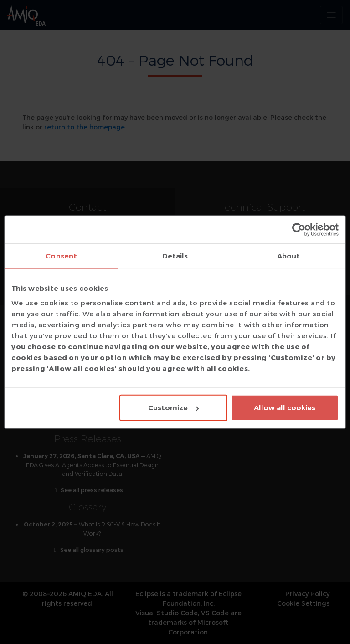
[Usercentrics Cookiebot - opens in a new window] (299, 229)
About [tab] (289, 255)
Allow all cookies (285, 408)
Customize (173, 408)
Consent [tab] (61, 255)
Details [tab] (175, 255)
